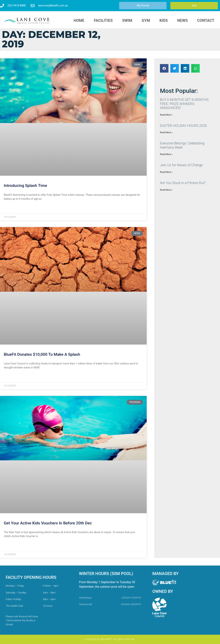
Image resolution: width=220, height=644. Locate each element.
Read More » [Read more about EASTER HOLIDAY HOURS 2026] (166, 132)
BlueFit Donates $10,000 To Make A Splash (42, 354)
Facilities (103, 20)
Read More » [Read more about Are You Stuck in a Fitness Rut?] (166, 190)
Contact (206, 20)
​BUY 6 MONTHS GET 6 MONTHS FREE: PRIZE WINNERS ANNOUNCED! (184, 104)
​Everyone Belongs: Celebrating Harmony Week (182, 145)
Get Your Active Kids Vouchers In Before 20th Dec (48, 523)
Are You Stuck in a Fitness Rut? (183, 183)
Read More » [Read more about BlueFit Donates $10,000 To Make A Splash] (11, 377)
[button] (164, 68)
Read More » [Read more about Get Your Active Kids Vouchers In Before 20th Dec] (11, 545)
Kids (164, 20)
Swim (127, 20)
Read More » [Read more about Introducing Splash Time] (11, 208)
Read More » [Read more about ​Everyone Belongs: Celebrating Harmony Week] (166, 154)
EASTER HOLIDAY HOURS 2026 (183, 126)
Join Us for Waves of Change (181, 165)
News (182, 20)
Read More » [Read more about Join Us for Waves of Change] (166, 172)
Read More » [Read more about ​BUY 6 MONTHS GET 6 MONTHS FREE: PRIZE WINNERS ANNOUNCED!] (166, 115)
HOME (79, 20)
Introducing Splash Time (25, 186)
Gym (146, 20)
